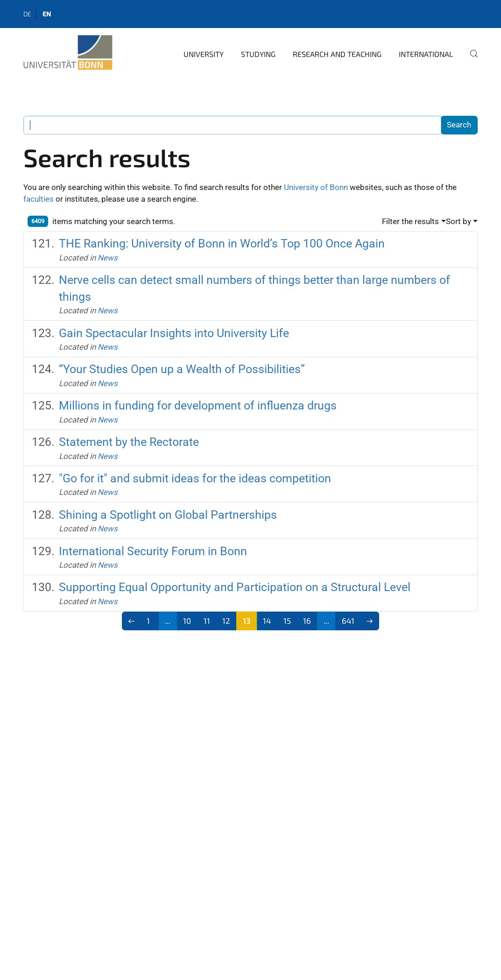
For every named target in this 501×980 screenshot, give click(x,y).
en (47, 14)
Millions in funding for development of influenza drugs (198, 405)
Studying (258, 54)
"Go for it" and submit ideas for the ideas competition (195, 478)
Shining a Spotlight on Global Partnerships (168, 515)
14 (267, 620)
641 (348, 620)
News (108, 258)
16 (307, 620)
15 (287, 620)
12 (226, 620)
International (426, 54)
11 (207, 620)
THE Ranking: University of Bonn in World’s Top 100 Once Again (222, 243)
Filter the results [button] (410, 221)
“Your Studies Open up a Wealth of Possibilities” (182, 369)
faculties (39, 199)
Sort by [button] (459, 221)
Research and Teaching (337, 54)
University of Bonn (316, 187)
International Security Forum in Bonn (153, 551)
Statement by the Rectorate (129, 442)
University (204, 54)
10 (187, 620)
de (27, 14)
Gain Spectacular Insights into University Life (174, 333)
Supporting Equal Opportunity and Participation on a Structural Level (235, 587)
